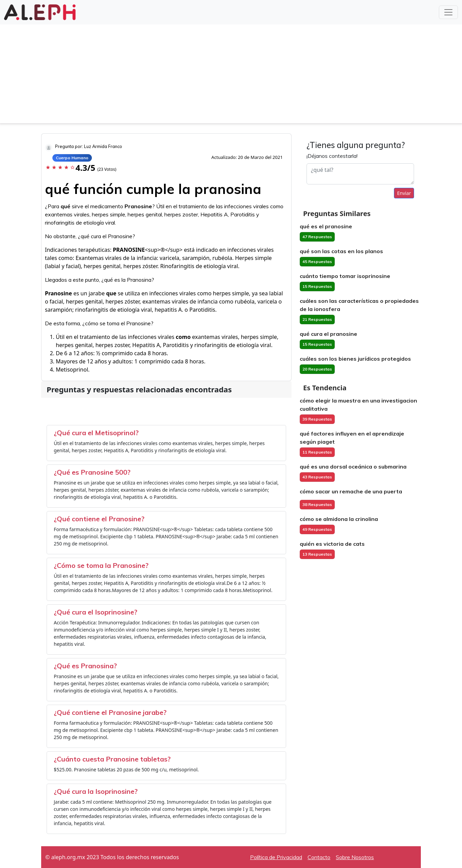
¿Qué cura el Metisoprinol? (96, 433)
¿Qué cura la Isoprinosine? (96, 791)
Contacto (319, 857)
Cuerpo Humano (72, 158)
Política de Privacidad (276, 857)
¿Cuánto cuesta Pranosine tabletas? (112, 759)
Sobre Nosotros (355, 857)
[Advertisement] (231, 76)
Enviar (404, 193)
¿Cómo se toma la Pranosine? (101, 565)
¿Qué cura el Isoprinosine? (96, 612)
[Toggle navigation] (448, 12)
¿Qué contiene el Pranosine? (99, 519)
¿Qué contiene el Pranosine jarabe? (110, 712)
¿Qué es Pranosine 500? (92, 472)
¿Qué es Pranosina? (85, 666)
